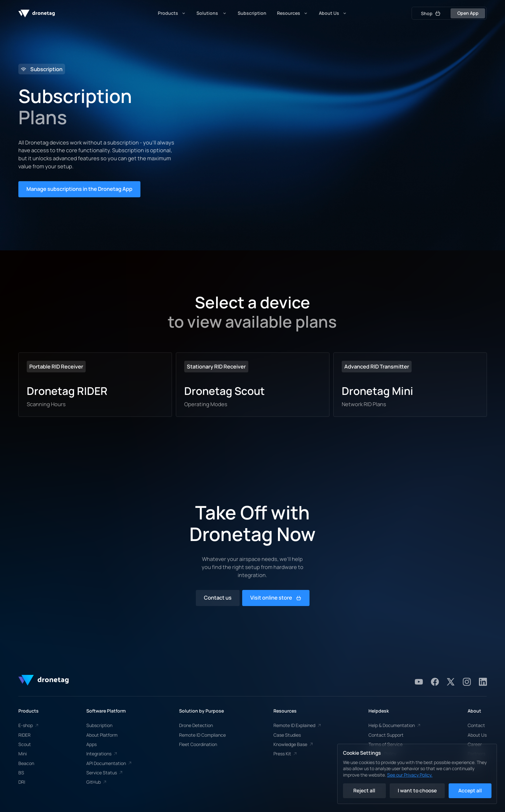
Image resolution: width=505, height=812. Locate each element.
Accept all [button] (470, 791)
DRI (22, 782)
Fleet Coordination (198, 744)
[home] (37, 13)
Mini (23, 754)
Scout (25, 744)
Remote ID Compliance (202, 735)
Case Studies (287, 735)
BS (21, 773)
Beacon (26, 763)
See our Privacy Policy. (410, 775)
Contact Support (386, 735)
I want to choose (417, 791)
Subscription (99, 725)
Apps (91, 744)
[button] (172, 13)
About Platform (102, 735)
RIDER (24, 735)
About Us (477, 735)
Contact (476, 725)
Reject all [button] (364, 791)
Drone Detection (196, 725)
